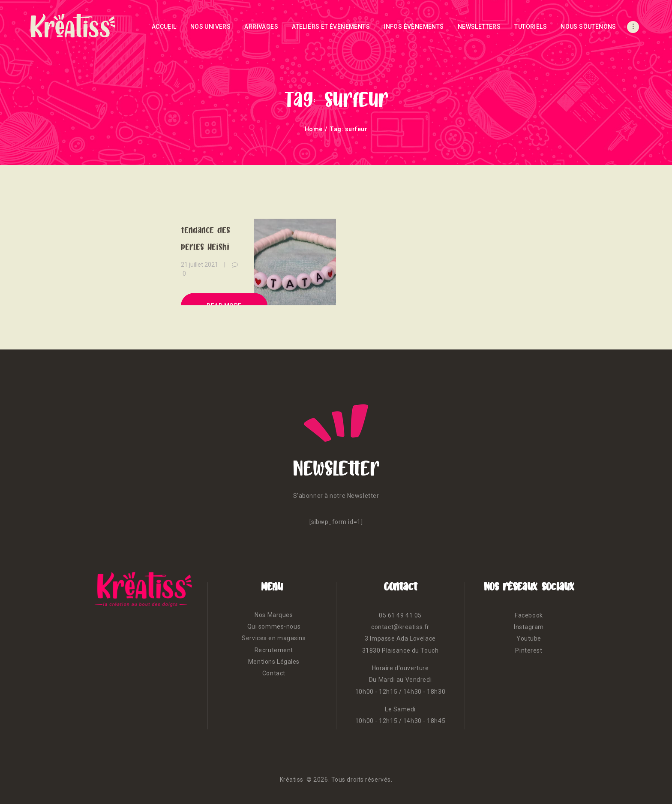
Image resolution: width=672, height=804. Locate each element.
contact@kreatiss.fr (400, 627)
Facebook (529, 615)
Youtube (529, 638)
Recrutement (274, 650)
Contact (274, 673)
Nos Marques (274, 615)
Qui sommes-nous (274, 626)
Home (314, 129)
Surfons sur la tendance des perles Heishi (207, 230)
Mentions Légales (274, 662)
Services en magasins (274, 638)
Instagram (529, 627)
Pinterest (529, 650)
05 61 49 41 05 (400, 615)
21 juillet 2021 (199, 264)
